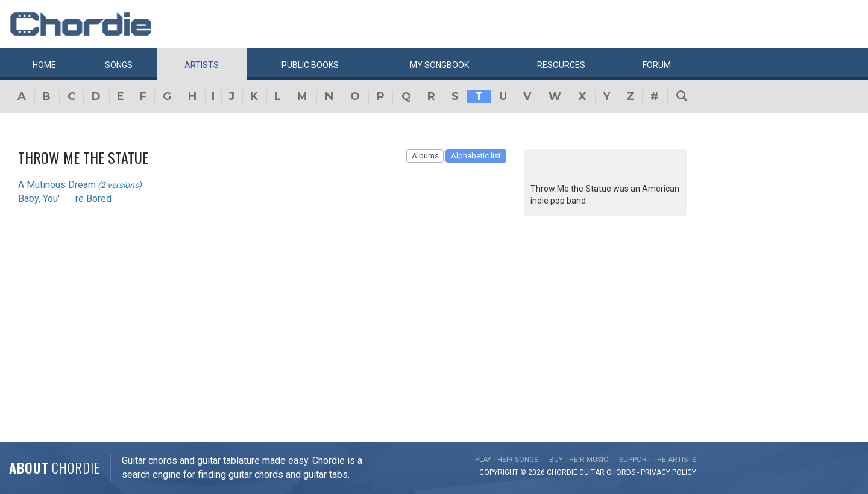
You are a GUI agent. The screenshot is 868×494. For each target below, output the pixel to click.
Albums (425, 156)
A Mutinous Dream (57, 185)
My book (439, 65)
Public (310, 65)
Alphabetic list (476, 156)
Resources (561, 65)
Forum (657, 65)
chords (621, 472)
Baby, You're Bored (65, 199)
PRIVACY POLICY (668, 472)
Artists (202, 65)
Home (44, 65)
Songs (119, 65)
